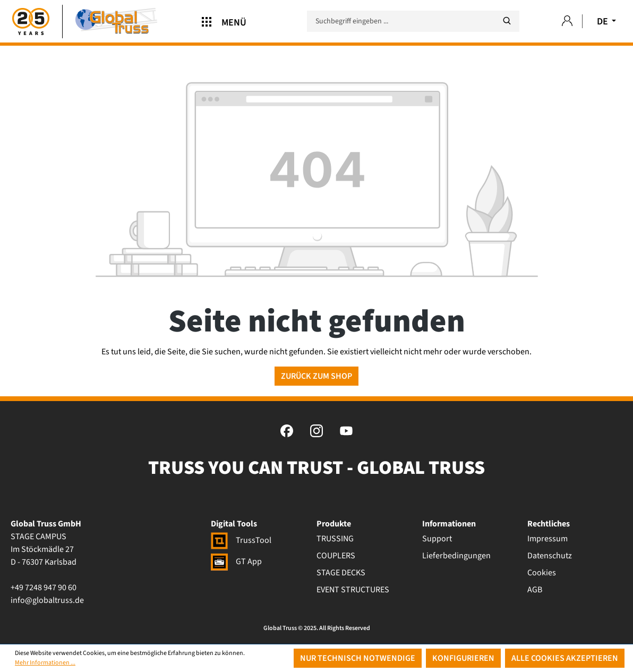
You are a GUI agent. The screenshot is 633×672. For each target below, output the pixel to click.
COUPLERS (336, 556)
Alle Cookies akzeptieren (565, 658)
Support (437, 539)
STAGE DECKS (341, 573)
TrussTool (241, 540)
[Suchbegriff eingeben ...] (413, 21)
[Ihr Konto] (567, 22)
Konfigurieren (463, 658)
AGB (535, 590)
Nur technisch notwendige (358, 658)
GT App (236, 562)
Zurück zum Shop (316, 376)
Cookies (542, 573)
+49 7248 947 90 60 (44, 588)
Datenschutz (550, 556)
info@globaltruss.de (47, 600)
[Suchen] (507, 21)
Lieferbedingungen (456, 556)
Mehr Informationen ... (45, 663)
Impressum (548, 539)
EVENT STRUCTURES (353, 590)
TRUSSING (335, 539)
